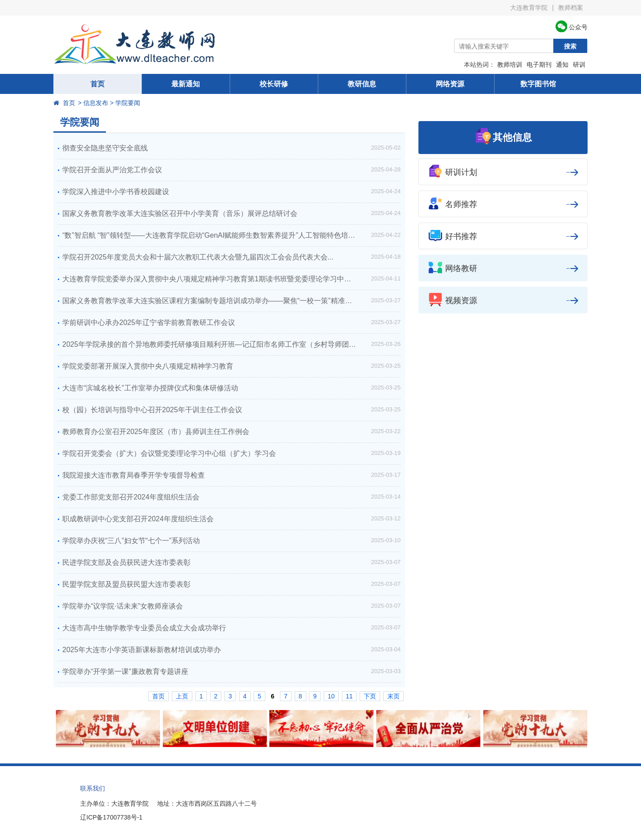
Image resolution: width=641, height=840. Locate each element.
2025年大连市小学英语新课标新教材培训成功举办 (142, 650)
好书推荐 (503, 236)
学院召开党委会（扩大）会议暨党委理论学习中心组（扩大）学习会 (169, 453)
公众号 (572, 27)
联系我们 (93, 788)
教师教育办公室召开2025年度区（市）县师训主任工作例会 (156, 432)
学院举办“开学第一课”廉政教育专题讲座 (125, 672)
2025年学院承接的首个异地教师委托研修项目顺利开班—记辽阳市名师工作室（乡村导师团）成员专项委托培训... (231, 344)
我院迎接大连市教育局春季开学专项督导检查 (134, 475)
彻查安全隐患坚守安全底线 (105, 148)
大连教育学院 (529, 8)
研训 (579, 65)
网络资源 (450, 84)
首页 (97, 84)
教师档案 (571, 8)
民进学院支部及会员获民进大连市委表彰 (126, 562)
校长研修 (274, 84)
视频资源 (503, 300)
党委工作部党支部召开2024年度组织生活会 (131, 497)
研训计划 (503, 172)
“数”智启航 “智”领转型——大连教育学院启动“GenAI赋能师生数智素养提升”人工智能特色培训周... (215, 235)
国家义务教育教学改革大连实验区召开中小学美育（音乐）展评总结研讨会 (180, 213)
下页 (370, 696)
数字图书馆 (538, 84)
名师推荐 (503, 204)
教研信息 (362, 84)
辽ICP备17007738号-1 (111, 817)
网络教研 (503, 268)
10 (331, 696)
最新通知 (186, 84)
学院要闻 (80, 122)
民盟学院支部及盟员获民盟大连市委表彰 (126, 584)
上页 (182, 696)
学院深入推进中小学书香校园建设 (116, 192)
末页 (394, 696)
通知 (562, 65)
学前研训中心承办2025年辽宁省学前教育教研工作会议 (149, 323)
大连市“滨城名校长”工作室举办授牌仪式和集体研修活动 (150, 388)
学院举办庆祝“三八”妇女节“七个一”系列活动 (131, 541)
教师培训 (510, 65)
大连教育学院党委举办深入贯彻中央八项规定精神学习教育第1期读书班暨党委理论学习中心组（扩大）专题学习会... (231, 279)
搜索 (570, 46)
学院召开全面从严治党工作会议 (112, 170)
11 (349, 696)
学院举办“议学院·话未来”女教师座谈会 (123, 606)
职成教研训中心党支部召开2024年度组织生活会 (138, 519)
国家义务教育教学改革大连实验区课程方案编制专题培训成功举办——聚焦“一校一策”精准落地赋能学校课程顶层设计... (231, 301)
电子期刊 (539, 65)
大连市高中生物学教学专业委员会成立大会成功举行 (144, 628)
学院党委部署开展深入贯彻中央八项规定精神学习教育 (148, 366)
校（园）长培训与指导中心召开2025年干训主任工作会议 (152, 410)
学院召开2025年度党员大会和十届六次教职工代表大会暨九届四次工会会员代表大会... (198, 257)
